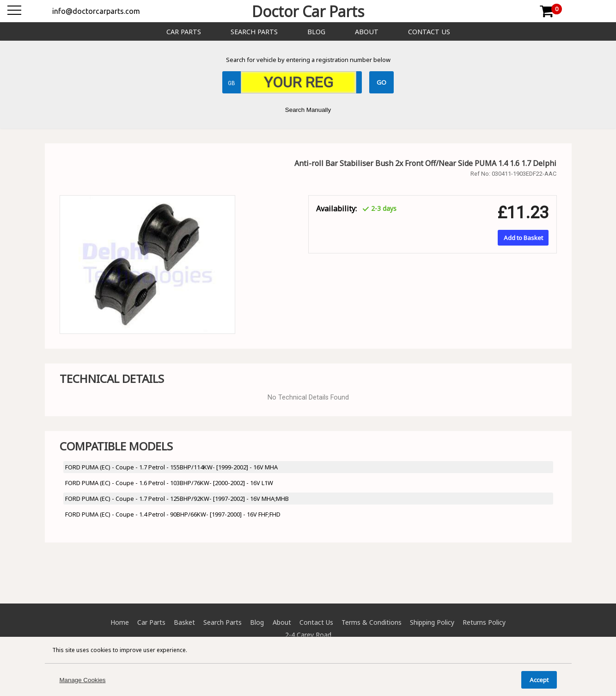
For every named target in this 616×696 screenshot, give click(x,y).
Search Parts (254, 32)
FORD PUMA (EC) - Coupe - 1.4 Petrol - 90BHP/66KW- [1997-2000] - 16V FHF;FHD (173, 514)
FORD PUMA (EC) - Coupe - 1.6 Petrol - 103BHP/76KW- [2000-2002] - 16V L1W (169, 483)
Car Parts (184, 32)
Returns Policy (484, 622)
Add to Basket (523, 238)
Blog (316, 32)
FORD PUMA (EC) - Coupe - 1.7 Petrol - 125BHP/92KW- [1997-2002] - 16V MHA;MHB (177, 499)
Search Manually (308, 110)
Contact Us (429, 32)
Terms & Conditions (372, 622)
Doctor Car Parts (308, 11)
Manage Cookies (83, 680)
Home (120, 622)
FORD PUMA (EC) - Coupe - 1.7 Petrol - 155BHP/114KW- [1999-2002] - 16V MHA (171, 467)
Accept (539, 680)
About (367, 32)
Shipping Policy (432, 622)
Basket (184, 622)
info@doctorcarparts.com (96, 11)
